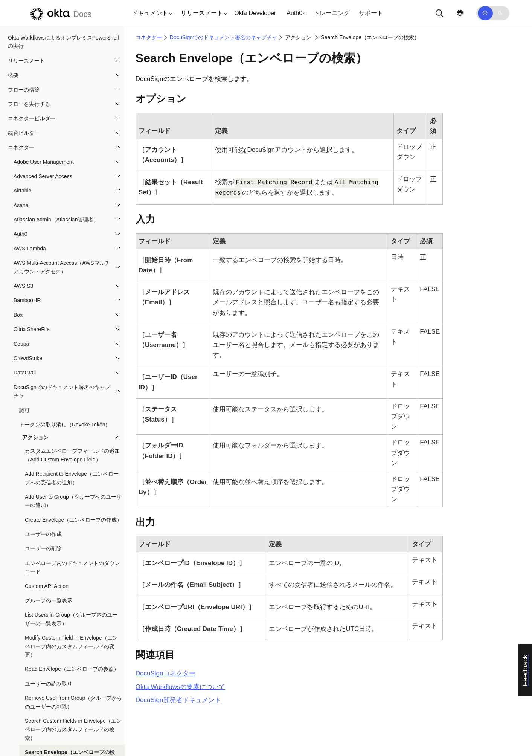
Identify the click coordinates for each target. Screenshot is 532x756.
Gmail (21, 340)
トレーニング (332, 13)
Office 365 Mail (31, 727)
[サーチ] (439, 13)
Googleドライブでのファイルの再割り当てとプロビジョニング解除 (62, 402)
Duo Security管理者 (37, 259)
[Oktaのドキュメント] (60, 13)
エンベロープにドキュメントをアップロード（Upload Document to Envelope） (72, 226)
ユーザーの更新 (43, 207)
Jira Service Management (43, 536)
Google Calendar (34, 354)
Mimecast (25, 640)
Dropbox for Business (39, 244)
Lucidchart (26, 565)
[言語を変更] (460, 13)
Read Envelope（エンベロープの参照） (72, 72)
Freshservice (29, 302)
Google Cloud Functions (42, 368)
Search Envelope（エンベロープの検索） (70, 159)
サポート (371, 13)
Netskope (25, 683)
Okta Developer (255, 13)
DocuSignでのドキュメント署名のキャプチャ (223, 37)
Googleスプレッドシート (43, 420)
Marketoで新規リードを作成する (52, 579)
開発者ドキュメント (178, 700)
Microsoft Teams (33, 625)
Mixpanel (24, 654)
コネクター (149, 37)
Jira (18, 522)
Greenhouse (28, 449)
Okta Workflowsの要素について (180, 687)
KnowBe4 (25, 550)
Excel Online (28, 288)
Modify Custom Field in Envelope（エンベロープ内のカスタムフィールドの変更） (71, 49)
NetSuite (24, 698)
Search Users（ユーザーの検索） (65, 178)
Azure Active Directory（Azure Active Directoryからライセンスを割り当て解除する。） (61, 603)
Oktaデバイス (30, 741)
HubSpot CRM (30, 478)
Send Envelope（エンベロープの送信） (72, 192)
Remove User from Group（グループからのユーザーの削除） (73, 105)
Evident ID (26, 273)
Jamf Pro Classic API (38, 507)
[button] (150, 13)
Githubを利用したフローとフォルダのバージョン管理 (61, 321)
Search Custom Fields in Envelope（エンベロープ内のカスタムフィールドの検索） (73, 132)
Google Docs (29, 383)
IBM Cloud (26, 493)
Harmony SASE (32, 464)
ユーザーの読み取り (49, 87)
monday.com (28, 669)
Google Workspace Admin (44, 435)
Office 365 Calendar (37, 712)
